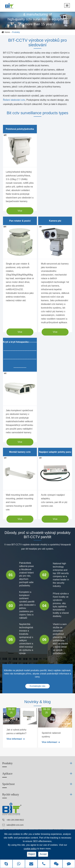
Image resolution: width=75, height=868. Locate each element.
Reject (32, 854)
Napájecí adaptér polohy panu (55, 452)
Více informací (16, 739)
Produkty (16, 32)
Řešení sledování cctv (14, 100)
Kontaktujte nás (37, 686)
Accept (43, 854)
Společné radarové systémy (51, 735)
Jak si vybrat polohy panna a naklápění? (16, 732)
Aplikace (7, 774)
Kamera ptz (55, 221)
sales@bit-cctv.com (15, 825)
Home (7, 32)
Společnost (8, 784)
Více (20, 211)
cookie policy (30, 849)
